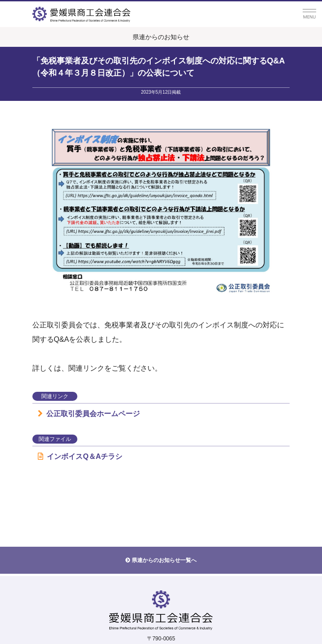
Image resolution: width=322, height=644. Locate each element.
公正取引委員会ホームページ (89, 414)
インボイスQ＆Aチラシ (80, 456)
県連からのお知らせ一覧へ (164, 560)
